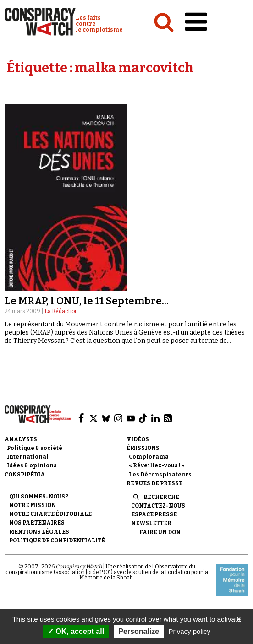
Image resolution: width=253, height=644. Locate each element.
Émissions (143, 448)
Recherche (161, 497)
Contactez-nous (158, 506)
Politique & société (35, 448)
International (28, 457)
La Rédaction (61, 311)
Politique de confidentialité (57, 541)
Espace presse (154, 514)
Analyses (21, 439)
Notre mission (33, 505)
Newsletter (151, 523)
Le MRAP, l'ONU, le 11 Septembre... (87, 301)
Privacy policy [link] (189, 631)
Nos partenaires (37, 523)
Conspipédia (25, 475)
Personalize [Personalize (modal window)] (139, 631)
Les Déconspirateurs (160, 475)
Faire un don (160, 532)
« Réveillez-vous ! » (157, 465)
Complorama (149, 457)
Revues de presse (154, 483)
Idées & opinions (32, 465)
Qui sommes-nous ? (39, 497)
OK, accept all (76, 631)
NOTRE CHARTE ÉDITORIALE (50, 514)
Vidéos (138, 439)
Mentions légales (39, 532)
